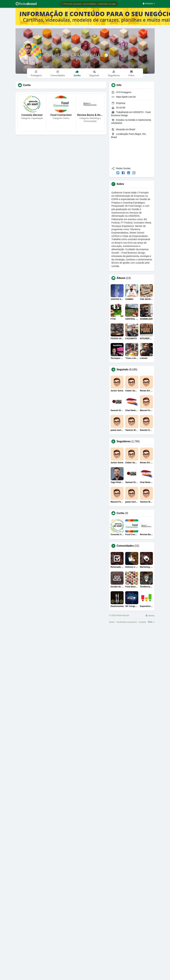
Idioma (150, 616)
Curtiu (120, 513)
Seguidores (124, 441)
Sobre (112, 622)
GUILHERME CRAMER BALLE (75, 55)
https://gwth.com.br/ (126, 97)
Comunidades (125, 546)
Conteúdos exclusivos (127, 622)
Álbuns (121, 278)
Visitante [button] (149, 3)
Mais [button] (151, 622)
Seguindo (123, 370)
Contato (143, 622)
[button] (89, 4)
